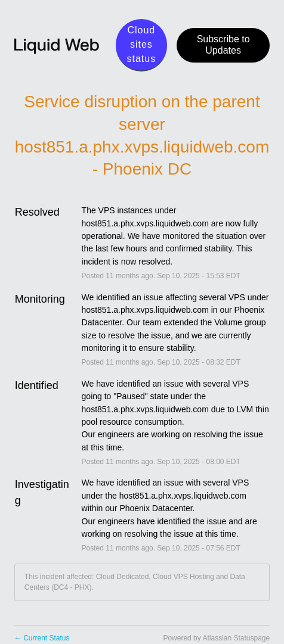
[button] (223, 45)
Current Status (42, 638)
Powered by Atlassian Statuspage (216, 638)
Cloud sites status (142, 44)
